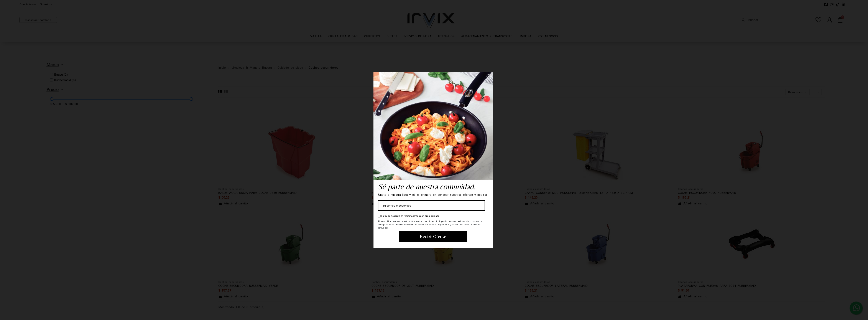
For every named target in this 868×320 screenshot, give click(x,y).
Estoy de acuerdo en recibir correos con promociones (229, 216)
